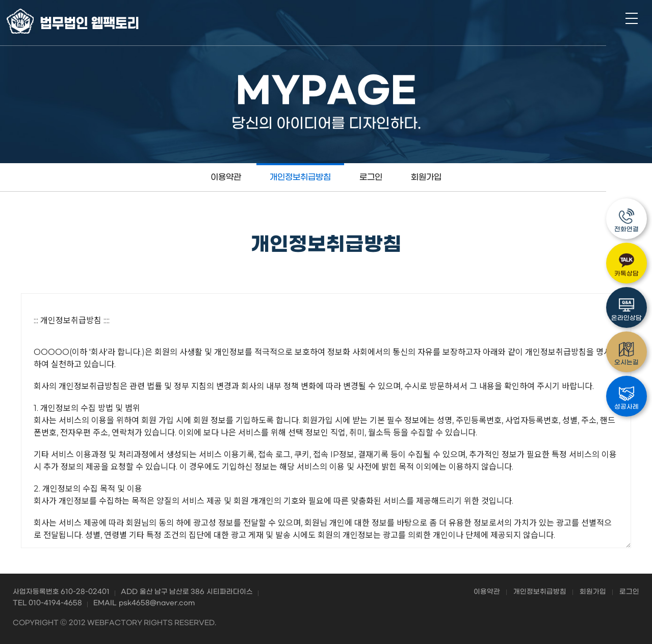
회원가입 (425, 177)
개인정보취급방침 (299, 177)
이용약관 (224, 177)
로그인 (369, 177)
